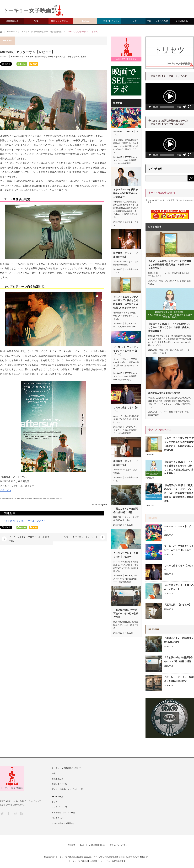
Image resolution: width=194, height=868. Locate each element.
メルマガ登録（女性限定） (63, 823)
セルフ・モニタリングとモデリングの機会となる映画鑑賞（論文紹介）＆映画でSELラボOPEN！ (126, 302)
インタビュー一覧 (59, 807)
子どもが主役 (74, 57)
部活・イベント (160, 353)
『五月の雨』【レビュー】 (178, 605)
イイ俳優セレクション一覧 (63, 813)
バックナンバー (59, 818)
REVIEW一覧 (57, 797)
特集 (36, 21)
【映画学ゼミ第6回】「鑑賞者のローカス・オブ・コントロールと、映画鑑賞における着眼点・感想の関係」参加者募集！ (179, 493)
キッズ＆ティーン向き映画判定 (33, 57)
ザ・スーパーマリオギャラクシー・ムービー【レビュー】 (126, 351)
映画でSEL (132, 327)
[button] (170, 96)
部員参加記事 (12, 21)
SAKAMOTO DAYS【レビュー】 (126, 133)
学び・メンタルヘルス (158, 21)
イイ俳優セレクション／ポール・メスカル (24, 521)
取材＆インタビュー (61, 21)
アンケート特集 (166, 412)
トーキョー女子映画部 (65, 857)
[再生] (150, 107)
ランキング (179, 412)
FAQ (82, 845)
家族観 (83, 57)
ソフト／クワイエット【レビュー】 (81, 537)
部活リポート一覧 (59, 784)
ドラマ (133, 21)
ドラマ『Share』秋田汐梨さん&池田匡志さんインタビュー (126, 193)
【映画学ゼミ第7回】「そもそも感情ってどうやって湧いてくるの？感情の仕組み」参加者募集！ (170, 327)
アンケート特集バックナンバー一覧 (67, 789)
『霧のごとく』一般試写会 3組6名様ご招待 (126, 510)
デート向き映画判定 (57, 57)
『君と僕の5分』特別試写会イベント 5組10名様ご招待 (126, 613)
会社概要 (71, 845)
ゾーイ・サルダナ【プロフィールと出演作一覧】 (29, 539)
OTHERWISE (182, 21)
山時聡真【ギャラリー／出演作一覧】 (126, 463)
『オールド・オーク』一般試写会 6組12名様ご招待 (179, 679)
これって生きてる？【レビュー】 (126, 409)
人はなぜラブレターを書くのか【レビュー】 (126, 555)
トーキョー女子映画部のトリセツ (66, 768)
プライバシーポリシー (119, 845)
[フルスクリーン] (190, 107)
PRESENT (129, 525)
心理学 (123, 327)
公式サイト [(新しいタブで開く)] (6, 490)
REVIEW (85, 21)
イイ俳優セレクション (109, 21)
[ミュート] (185, 107)
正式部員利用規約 (97, 845)
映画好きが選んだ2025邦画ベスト (165, 393)
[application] (170, 97)
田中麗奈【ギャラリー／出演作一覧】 (126, 255)
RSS (21, 813)
